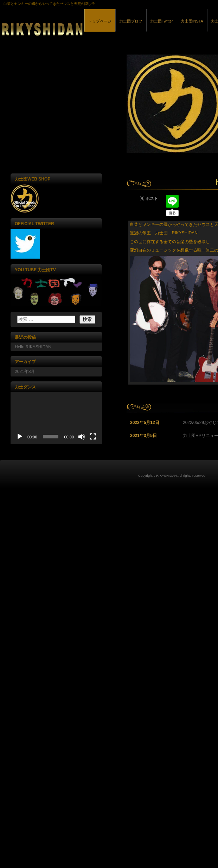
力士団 (81, 28)
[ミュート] (82, 437)
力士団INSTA (192, 21)
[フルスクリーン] (93, 437)
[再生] (20, 437)
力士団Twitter (162, 21)
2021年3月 (25, 372)
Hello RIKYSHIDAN (33, 347)
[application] (56, 418)
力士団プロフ (131, 21)
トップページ (100, 21)
